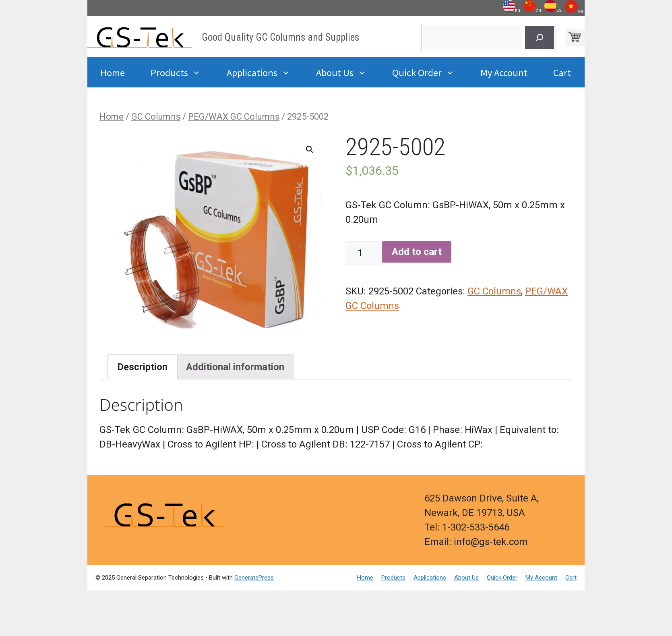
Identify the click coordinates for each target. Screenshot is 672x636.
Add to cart (417, 252)
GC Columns (156, 117)
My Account (504, 72)
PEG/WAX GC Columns (234, 117)
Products (182, 72)
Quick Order (430, 72)
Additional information (235, 367)
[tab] (142, 367)
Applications (265, 72)
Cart (562, 72)
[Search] (540, 37)
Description (142, 367)
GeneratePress (254, 578)
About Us (348, 72)
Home (113, 72)
